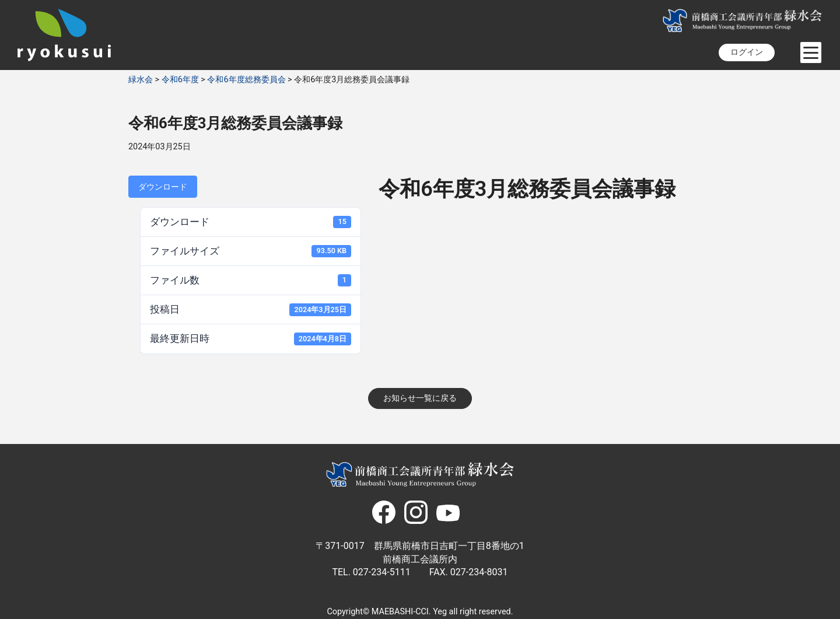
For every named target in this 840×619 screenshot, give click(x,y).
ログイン (747, 52)
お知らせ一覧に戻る (420, 398)
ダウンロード (163, 187)
